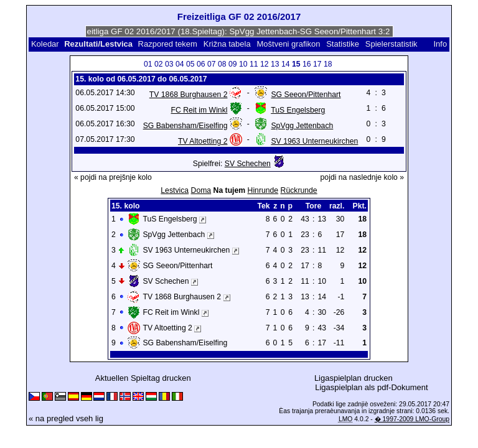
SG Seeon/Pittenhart (306, 95)
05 (190, 64)
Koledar (45, 44)
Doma (201, 190)
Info (440, 44)
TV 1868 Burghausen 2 (189, 95)
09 (233, 64)
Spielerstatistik (392, 44)
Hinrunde (263, 190)
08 (222, 64)
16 (307, 64)
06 (201, 64)
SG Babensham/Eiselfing (185, 126)
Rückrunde (299, 190)
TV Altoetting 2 (203, 141)
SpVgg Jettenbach (302, 126)
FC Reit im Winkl (199, 110)
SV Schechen (248, 164)
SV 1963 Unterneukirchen (314, 141)
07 (212, 64)
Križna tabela (227, 44)
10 (243, 64)
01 (148, 64)
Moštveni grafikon (288, 44)
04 (180, 64)
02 (159, 64)
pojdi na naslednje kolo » (363, 177)
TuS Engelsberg (298, 110)
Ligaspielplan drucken (354, 378)
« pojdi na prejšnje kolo (113, 177)
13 (275, 64)
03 (169, 64)
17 (317, 64)
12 (265, 64)
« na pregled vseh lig (66, 418)
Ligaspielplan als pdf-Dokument (371, 387)
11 (254, 64)
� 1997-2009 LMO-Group (412, 419)
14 (286, 64)
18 (328, 64)
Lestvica (175, 190)
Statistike (343, 44)
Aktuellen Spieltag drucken (143, 378)
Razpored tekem (168, 44)
